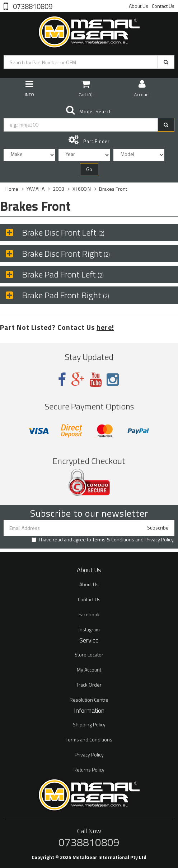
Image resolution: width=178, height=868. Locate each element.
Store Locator (89, 654)
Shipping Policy (89, 724)
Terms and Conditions (89, 739)
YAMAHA (36, 189)
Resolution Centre (89, 700)
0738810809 (32, 6)
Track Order (89, 685)
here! (105, 327)
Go (89, 169)
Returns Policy (89, 770)
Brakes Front (113, 189)
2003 (58, 189)
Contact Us (163, 6)
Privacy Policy (159, 539)
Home (12, 189)
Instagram (89, 629)
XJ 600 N (82, 189)
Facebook (89, 614)
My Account (89, 670)
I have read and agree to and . (103, 540)
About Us (139, 6)
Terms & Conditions (113, 539)
